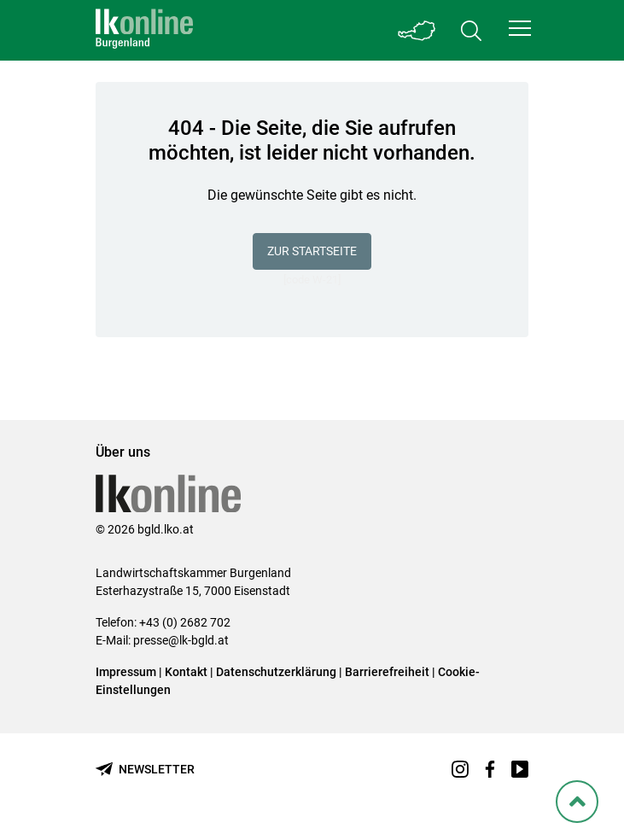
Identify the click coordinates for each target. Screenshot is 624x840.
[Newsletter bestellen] (145, 770)
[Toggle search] (471, 30)
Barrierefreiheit (387, 672)
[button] (520, 28)
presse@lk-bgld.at (181, 640)
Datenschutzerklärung (276, 672)
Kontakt (186, 672)
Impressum (126, 672)
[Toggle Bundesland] (417, 30)
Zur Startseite (312, 251)
